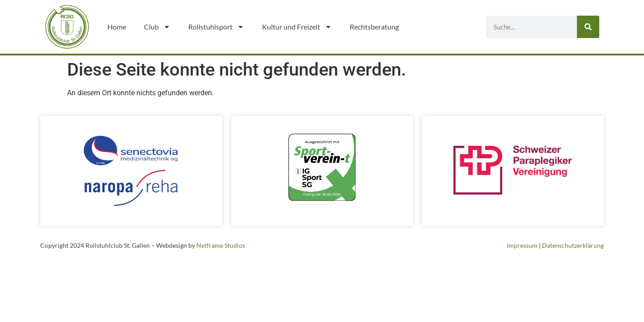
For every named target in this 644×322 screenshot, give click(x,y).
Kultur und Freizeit (297, 27)
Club (157, 27)
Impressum (522, 245)
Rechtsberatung (374, 27)
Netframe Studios (221, 245)
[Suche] (588, 27)
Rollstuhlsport (216, 27)
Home (117, 27)
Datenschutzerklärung (573, 245)
